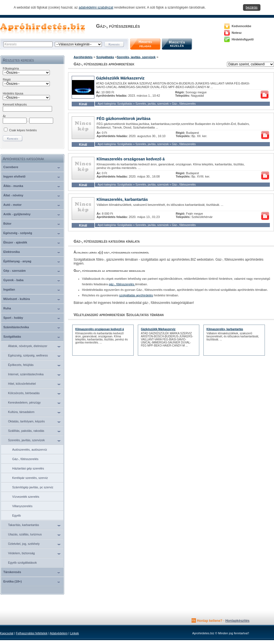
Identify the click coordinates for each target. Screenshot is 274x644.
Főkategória (11, 68)
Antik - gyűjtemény (17, 214)
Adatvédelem (59, 633)
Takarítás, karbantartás (24, 525)
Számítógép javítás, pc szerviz (33, 487)
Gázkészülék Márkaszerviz (120, 78)
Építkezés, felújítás (21, 365)
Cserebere (11, 167)
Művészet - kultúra (17, 299)
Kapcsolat (7, 633)
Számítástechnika (16, 327)
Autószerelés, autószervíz (30, 450)
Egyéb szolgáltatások (22, 563)
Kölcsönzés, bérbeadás (24, 393)
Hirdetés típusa (13, 93)
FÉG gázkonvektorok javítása (124, 119)
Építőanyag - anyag (17, 261)
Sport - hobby (13, 318)
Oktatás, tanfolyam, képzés (26, 421)
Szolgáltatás (12, 337)
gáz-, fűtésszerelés (122, 284)
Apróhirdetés (83, 57)
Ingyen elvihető (14, 176)
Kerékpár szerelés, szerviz (30, 478)
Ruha (7, 308)
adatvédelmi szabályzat (96, 7)
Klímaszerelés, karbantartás (122, 199)
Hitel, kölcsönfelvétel (22, 384)
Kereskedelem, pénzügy (24, 402)
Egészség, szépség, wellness (28, 355)
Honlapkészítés (237, 621)
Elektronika (11, 252)
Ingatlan (9, 289)
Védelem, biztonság (21, 553)
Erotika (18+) (12, 581)
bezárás (252, 7)
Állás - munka (13, 186)
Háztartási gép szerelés (28, 468)
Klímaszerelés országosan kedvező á (131, 159)
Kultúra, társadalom (21, 412)
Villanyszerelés (22, 506)
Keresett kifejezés (15, 104)
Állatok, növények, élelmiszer (28, 346)
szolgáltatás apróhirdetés (136, 295)
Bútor (7, 224)
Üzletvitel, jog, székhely (24, 544)
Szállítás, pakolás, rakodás (26, 431)
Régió (7, 79)
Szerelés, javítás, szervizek (26, 440)
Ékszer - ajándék (15, 242)
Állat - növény (13, 195)
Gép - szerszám (15, 271)
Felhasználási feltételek (32, 633)
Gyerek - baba (13, 280)
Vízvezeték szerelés (26, 497)
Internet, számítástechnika (26, 374)
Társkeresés (12, 572)
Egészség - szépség (18, 233)
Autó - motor (12, 205)
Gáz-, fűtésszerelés (25, 459)
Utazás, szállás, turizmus (25, 534)
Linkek (74, 633)
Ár (4, 116)
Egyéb (16, 515)
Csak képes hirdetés (23, 130)
